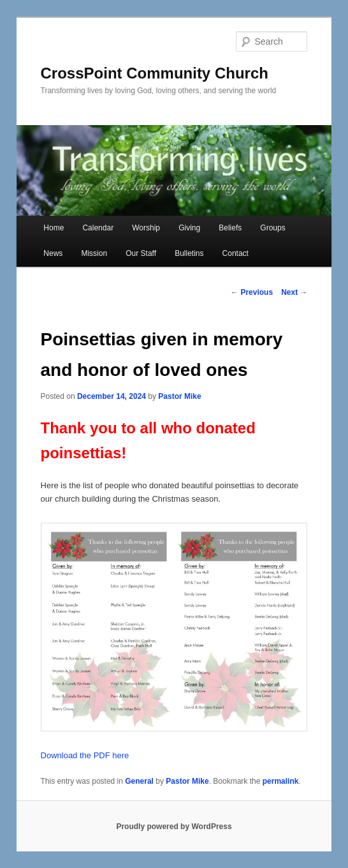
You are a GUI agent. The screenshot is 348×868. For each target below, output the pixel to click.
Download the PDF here (85, 755)
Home (54, 228)
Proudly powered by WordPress (174, 827)
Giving (189, 228)
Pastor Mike (179, 396)
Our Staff (141, 253)
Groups (272, 228)
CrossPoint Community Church (155, 73)
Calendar (98, 228)
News (53, 253)
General (139, 781)
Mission (94, 253)
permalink (281, 781)
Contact (236, 253)
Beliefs (230, 228)
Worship (146, 228)
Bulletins (189, 253)
